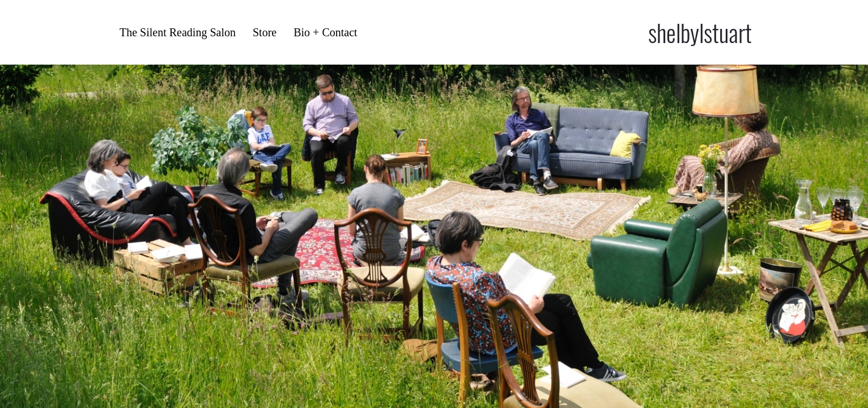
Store (265, 32)
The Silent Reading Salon (178, 32)
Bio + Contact (325, 32)
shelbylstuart (700, 32)
